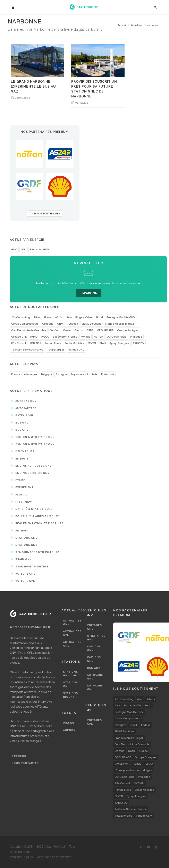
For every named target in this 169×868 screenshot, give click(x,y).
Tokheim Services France (27, 350)
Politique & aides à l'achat (35, 516)
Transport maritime (30, 566)
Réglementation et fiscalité (37, 523)
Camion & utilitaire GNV (33, 444)
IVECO (45, 337)
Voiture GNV (23, 574)
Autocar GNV (24, 401)
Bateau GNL (23, 415)
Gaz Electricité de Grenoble (29, 330)
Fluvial (19, 494)
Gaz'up (55, 330)
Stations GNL (24, 538)
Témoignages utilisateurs (35, 552)
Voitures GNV (94, 627)
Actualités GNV (72, 623)
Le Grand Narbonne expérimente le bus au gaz (33, 86)
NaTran (98, 337)
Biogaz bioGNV (39, 249)
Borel (100, 317)
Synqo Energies (119, 343)
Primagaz (136, 337)
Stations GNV (24, 545)
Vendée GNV (76, 350)
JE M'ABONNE (88, 293)
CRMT (61, 324)
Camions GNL (94, 659)
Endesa (73, 324)
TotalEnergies (56, 350)
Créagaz (48, 324)
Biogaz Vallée (84, 317)
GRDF (90, 330)
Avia (69, 317)
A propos (19, 756)
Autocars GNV (95, 677)
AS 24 (59, 317)
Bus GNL (20, 422)
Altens (47, 317)
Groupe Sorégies (128, 330)
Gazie (67, 330)
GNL (24, 249)
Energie (20, 458)
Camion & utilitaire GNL (33, 437)
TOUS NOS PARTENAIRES (45, 214)
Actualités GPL (72, 633)
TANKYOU (139, 343)
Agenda (69, 730)
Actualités (136, 25)
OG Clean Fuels (117, 337)
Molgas (86, 337)
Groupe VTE (19, 337)
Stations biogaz (70, 695)
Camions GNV (94, 648)
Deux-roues (23, 451)
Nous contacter (25, 763)
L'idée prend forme (65, 337)
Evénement (23, 487)
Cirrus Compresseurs (25, 324)
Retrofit (21, 530)
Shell (103, 343)
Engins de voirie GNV (30, 473)
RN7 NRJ (36, 343)
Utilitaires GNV (96, 638)
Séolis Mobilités (74, 343)
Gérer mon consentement (54, 857)
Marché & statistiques (32, 509)
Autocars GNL (95, 687)
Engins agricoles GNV (32, 466)
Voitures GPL (94, 722)
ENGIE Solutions (92, 324)
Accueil (122, 25)
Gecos (79, 330)
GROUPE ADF (105, 330)
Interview (22, 502)
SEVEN (92, 343)
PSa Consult (19, 343)
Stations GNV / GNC (71, 674)
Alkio (37, 317)
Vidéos (69, 723)
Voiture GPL (23, 581)
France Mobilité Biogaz (120, 324)
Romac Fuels (53, 343)
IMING (34, 337)
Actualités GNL (72, 644)
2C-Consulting (21, 317)
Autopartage (24, 408)
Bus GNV (20, 430)
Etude (18, 480)
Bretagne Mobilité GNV (121, 317)
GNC (14, 249)
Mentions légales (21, 857)
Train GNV (22, 559)
